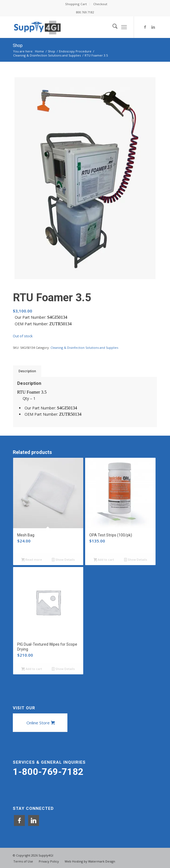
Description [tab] (27, 371)
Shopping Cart (76, 4)
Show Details (63, 560)
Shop (18, 45)
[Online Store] (40, 723)
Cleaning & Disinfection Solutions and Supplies (84, 348)
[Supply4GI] (71, 27)
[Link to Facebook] (145, 27)
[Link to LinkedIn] (153, 27)
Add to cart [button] (104, 560)
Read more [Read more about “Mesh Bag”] (32, 560)
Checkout (100, 4)
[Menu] (124, 27)
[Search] (112, 27)
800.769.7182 (85, 12)
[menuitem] (76, 4)
